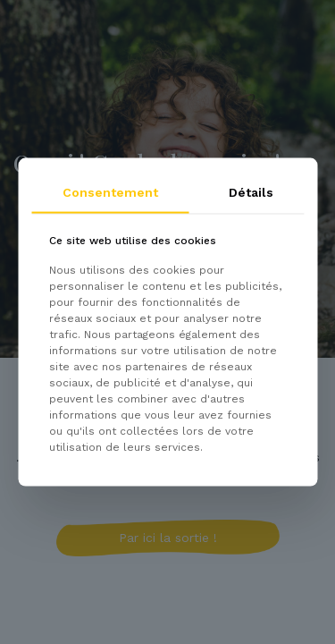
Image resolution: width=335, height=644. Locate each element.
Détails (251, 192)
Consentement (110, 192)
